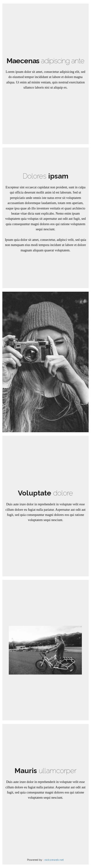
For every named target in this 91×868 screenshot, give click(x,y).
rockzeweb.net (54, 860)
